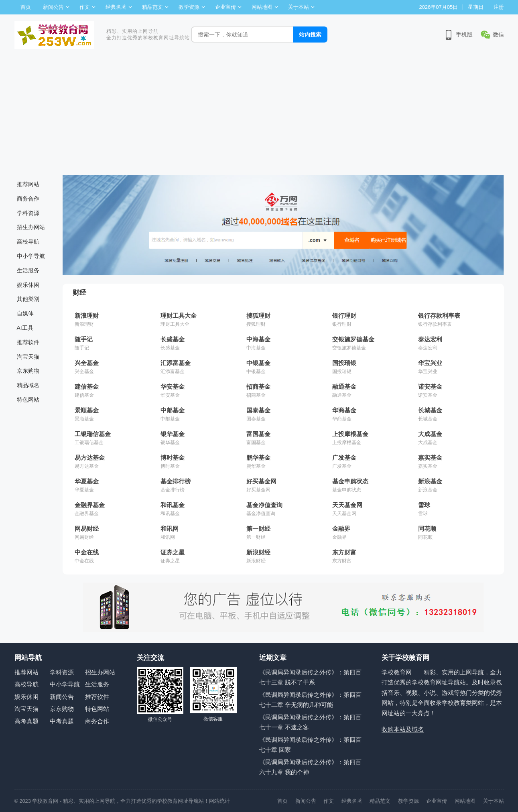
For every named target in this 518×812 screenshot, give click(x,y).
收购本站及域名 (403, 729)
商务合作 (28, 199)
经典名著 (116, 7)
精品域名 (28, 385)
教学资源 (189, 7)
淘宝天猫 (28, 357)
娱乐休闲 (28, 285)
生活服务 (28, 270)
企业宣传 (225, 7)
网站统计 (219, 801)
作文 (85, 7)
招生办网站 (31, 227)
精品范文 (152, 7)
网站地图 (262, 7)
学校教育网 (45, 801)
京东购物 (28, 371)
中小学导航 (31, 256)
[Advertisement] (259, 115)
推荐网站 (28, 184)
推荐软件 (28, 342)
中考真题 (62, 721)
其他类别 (28, 299)
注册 (499, 7)
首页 (26, 7)
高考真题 (26, 721)
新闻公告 (53, 7)
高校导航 (28, 242)
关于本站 (299, 7)
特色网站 (28, 400)
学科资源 (28, 213)
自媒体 (25, 313)
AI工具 (25, 328)
